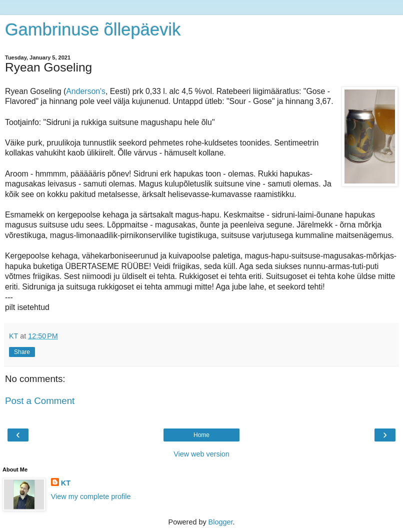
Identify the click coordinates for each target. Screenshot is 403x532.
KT (66, 483)
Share (22, 352)
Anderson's (86, 91)
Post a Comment (40, 401)
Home (201, 435)
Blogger (221, 522)
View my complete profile (91, 496)
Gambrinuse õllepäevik (93, 29)
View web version (201, 454)
